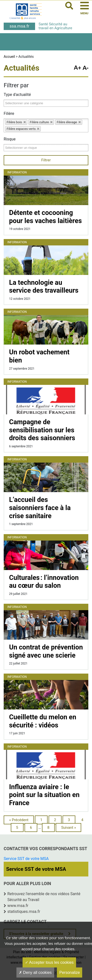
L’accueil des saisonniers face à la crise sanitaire (40, 508)
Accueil (9, 57)
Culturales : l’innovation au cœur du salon (44, 582)
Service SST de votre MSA (26, 859)
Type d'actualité (17, 95)
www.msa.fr (18, 906)
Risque (10, 139)
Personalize (70, 972)
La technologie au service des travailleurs (44, 287)
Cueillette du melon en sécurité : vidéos (43, 721)
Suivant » (68, 828)
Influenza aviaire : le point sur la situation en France (44, 795)
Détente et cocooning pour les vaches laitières (45, 217)
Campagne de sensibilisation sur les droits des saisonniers (42, 430)
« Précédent (19, 820)
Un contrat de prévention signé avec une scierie (46, 651)
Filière (9, 113)
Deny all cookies (35, 972)
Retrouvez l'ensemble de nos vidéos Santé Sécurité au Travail (44, 897)
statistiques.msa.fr (24, 912)
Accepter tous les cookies (49, 962)
